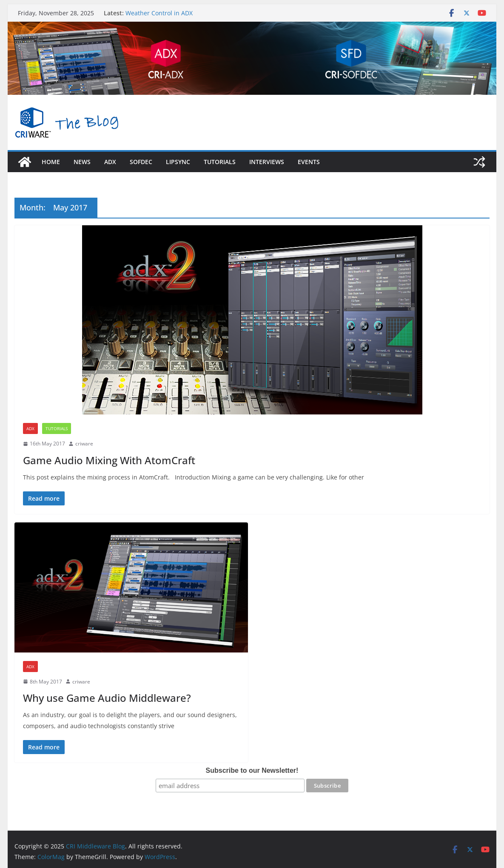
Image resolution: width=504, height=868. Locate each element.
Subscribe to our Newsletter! (252, 770)
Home (51, 162)
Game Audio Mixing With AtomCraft (109, 460)
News (82, 162)
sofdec (141, 162)
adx (110, 162)
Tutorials (220, 162)
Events (309, 162)
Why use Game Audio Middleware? (107, 698)
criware (84, 444)
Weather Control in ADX (159, 13)
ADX (30, 428)
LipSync (178, 162)
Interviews (267, 162)
